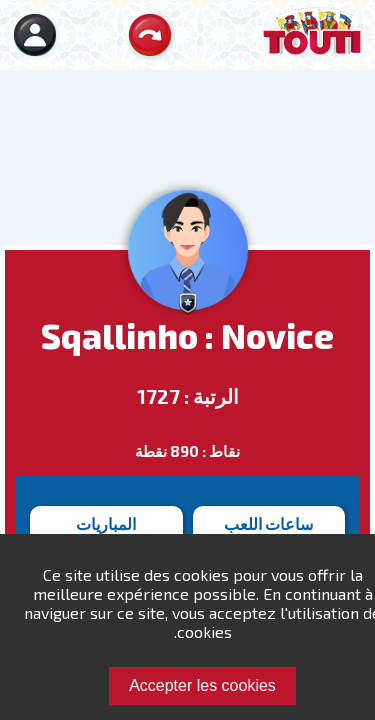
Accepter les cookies (202, 685)
